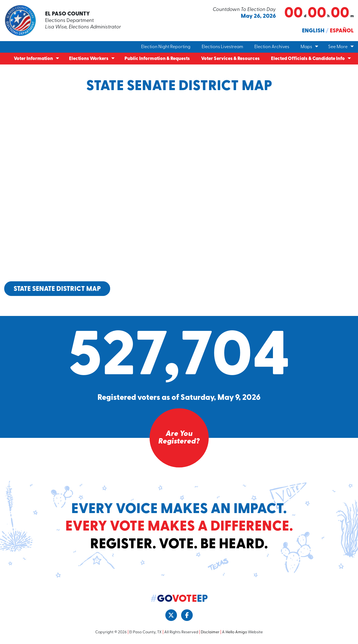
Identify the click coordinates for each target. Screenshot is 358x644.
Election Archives (272, 47)
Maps (306, 47)
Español (342, 31)
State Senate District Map (57, 289)
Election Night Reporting (166, 47)
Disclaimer (210, 633)
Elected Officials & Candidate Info (308, 59)
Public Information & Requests (157, 59)
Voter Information (33, 59)
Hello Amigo (236, 633)
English (313, 31)
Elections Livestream (222, 47)
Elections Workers (89, 59)
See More (338, 47)
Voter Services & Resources (230, 59)
